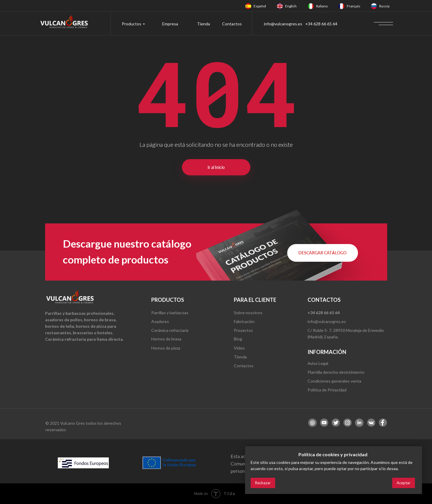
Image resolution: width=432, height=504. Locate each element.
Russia (384, 6)
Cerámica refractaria (170, 330)
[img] (248, 6)
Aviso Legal (318, 363)
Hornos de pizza (166, 348)
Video (239, 348)
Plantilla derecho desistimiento (336, 372)
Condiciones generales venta (334, 381)
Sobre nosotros (248, 313)
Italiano (322, 6)
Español (260, 6)
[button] (323, 253)
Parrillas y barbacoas (170, 313)
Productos (132, 24)
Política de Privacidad (327, 390)
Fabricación (244, 321)
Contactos (232, 24)
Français (354, 6)
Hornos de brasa (166, 339)
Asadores (160, 321)
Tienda (203, 24)
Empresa (170, 24)
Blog (238, 339)
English (291, 6)
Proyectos (243, 330)
